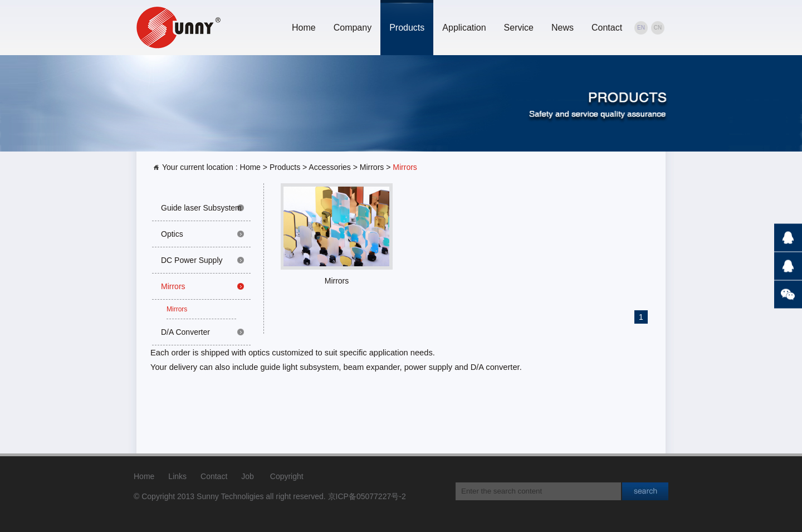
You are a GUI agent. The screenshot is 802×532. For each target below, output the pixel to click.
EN (641, 28)
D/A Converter (185, 332)
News (563, 28)
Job (248, 476)
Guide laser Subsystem (201, 208)
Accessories (329, 167)
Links (177, 476)
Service (519, 28)
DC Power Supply (192, 260)
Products (407, 28)
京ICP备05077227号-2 (367, 496)
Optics (172, 234)
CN (658, 28)
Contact (607, 28)
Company (353, 28)
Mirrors (372, 167)
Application (464, 28)
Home (304, 28)
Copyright (287, 476)
